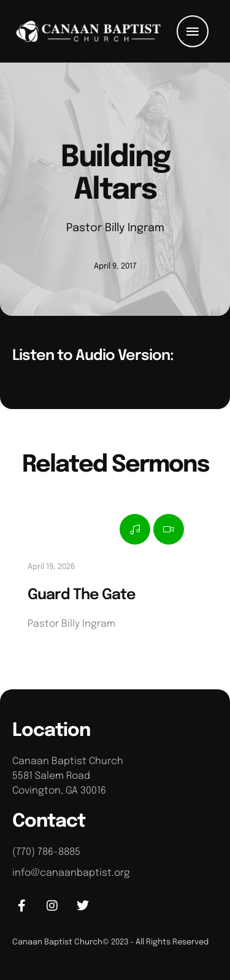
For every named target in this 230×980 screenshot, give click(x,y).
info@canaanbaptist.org (71, 873)
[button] (193, 31)
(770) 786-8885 (46, 852)
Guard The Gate (82, 595)
